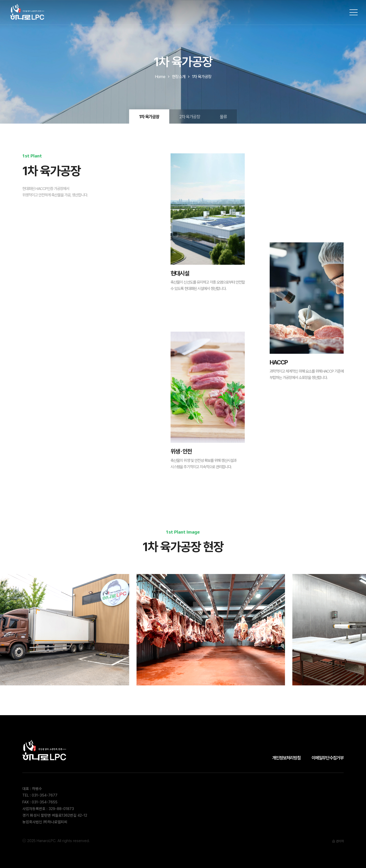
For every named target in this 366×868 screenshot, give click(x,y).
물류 (223, 117)
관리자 (338, 841)
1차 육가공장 (149, 117)
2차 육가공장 (190, 117)
